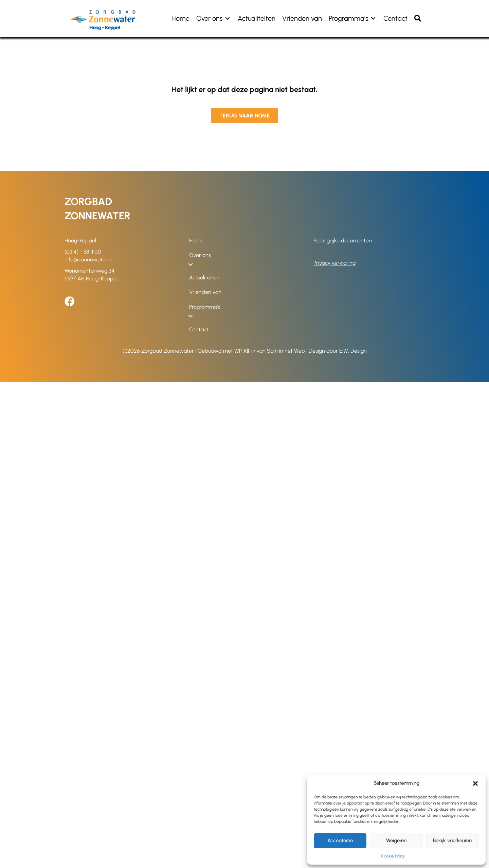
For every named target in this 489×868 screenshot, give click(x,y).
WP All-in (245, 351)
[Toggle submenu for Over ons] (228, 19)
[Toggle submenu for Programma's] (373, 19)
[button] (475, 783)
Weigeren (396, 841)
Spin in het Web (286, 351)
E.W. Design (353, 351)
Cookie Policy (393, 856)
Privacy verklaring (334, 263)
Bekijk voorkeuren (452, 841)
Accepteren (340, 841)
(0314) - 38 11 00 (83, 252)
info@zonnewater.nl (88, 260)
